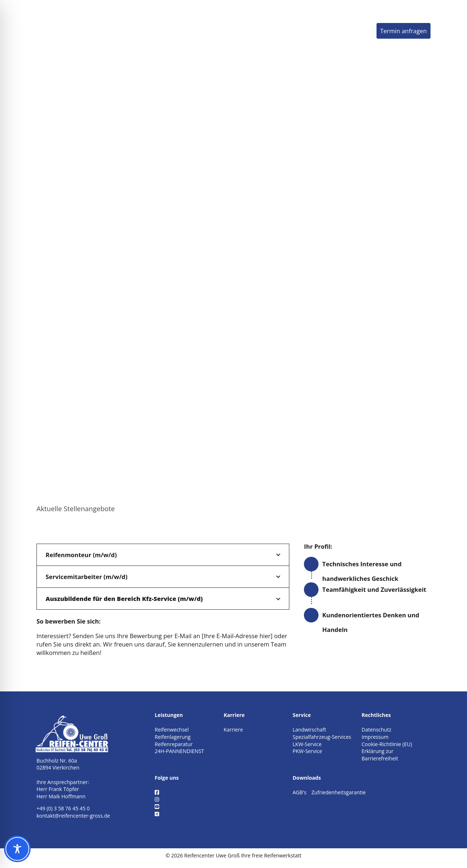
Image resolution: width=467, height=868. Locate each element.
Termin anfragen (404, 31)
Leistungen (205, 30)
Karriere (314, 30)
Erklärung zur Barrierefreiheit (380, 755)
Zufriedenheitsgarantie (338, 792)
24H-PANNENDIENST (179, 751)
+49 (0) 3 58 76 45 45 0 (63, 808)
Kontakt (355, 30)
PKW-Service (307, 751)
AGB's (300, 792)
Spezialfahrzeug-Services (322, 737)
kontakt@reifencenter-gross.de (73, 816)
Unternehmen (262, 30)
